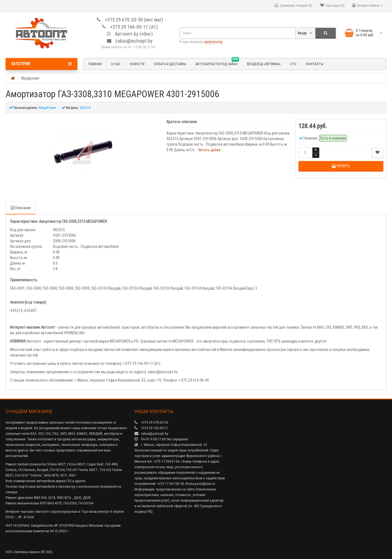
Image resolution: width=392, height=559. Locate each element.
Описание (20, 208)
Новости (137, 64)
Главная (95, 64)
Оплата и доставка (170, 64)
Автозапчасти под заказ (217, 63)
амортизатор (213, 42)
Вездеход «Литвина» (264, 64)
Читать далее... (210, 150)
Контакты (315, 64)
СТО (293, 64)
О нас (116, 64)
